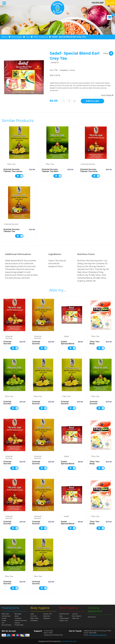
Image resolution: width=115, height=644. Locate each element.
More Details (107, 95)
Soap (32, 614)
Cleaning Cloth (64, 614)
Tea (28, 37)
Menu (5, 37)
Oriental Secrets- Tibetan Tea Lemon (13, 170)
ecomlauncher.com (69, 641)
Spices (17, 616)
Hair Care (33, 616)
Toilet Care (75, 618)
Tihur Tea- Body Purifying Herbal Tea (95, 345)
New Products (41, 37)
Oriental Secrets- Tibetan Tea (12, 230)
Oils (3, 623)
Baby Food (5, 614)
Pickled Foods (19, 625)
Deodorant (47, 618)
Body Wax (47, 616)
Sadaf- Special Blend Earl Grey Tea (68, 344)
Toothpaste (34, 620)
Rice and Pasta (6, 625)
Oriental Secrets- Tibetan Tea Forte (89, 170)
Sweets (4, 620)
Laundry (75, 614)
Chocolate (18, 618)
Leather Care (63, 620)
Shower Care (48, 614)
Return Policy (48, 633)
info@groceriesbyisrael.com (97, 635)
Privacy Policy (48, 631)
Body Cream (35, 618)
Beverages (17, 37)
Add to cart (92, 101)
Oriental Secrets (88, 164)
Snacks (4, 618)
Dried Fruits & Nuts (21, 620)
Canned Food (6, 616)
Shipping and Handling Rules (53, 635)
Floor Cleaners (77, 616)
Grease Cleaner (64, 618)
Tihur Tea (11, 164)
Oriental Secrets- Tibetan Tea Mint (50, 170)
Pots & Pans (92, 617)
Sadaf (55, 63)
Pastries (17, 623)
